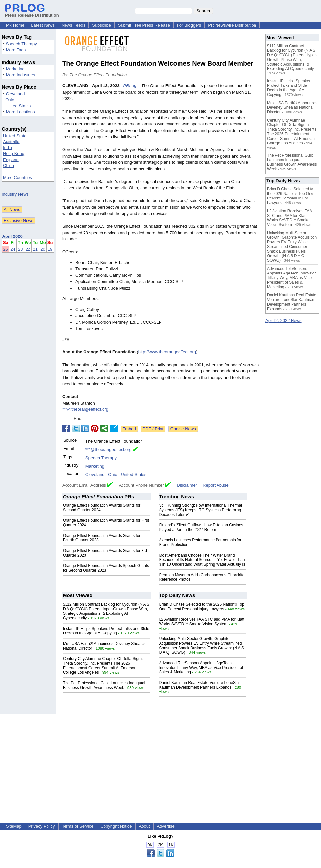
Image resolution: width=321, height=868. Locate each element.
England (11, 160)
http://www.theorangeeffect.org (167, 352)
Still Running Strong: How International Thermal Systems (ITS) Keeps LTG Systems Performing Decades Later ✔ (201, 510)
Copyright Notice (116, 826)
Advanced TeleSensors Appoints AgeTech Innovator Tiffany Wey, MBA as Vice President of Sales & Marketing (201, 668)
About (144, 826)
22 (28, 249)
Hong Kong (14, 153)
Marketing (15, 69)
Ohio (10, 100)
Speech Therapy (21, 44)
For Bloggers (189, 25)
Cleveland (15, 94)
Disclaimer (187, 485)
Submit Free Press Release (144, 25)
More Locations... (22, 112)
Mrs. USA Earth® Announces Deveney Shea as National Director (292, 107)
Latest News (43, 25)
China (9, 166)
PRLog (130, 86)
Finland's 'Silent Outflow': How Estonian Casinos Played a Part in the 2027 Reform (201, 527)
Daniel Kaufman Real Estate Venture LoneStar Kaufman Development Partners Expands (200, 685)
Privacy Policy (42, 826)
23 (20, 249)
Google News (183, 429)
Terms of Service (78, 826)
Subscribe (102, 25)
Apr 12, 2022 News (283, 321)
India (8, 148)
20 (43, 249)
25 (6, 249)
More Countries (18, 177)
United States (18, 106)
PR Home (15, 25)
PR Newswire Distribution (232, 25)
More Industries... (22, 75)
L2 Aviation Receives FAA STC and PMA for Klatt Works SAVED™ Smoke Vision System (202, 622)
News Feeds (73, 25)
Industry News (15, 194)
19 (50, 249)
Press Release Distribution (32, 13)
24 (13, 249)
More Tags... (18, 50)
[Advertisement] (161, 760)
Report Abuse (216, 485)
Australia (11, 142)
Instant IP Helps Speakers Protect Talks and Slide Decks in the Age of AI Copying (106, 631)
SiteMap (14, 826)
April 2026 (12, 236)
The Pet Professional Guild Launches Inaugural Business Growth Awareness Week (104, 685)
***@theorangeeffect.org (85, 409)
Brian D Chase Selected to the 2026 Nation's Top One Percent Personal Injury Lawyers (202, 607)
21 (35, 249)
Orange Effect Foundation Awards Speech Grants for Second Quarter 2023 (106, 568)
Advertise (166, 826)
